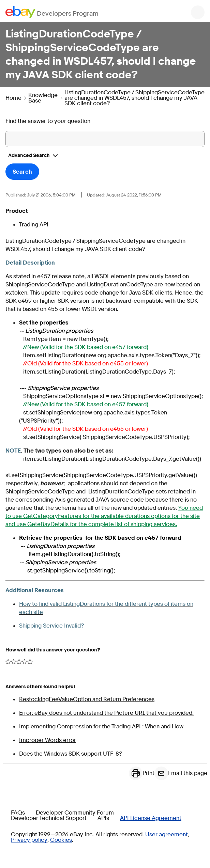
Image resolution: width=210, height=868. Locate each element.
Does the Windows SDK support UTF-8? (71, 754)
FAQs (18, 813)
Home (13, 98)
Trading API (34, 225)
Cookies (61, 840)
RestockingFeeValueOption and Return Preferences (87, 699)
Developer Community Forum (75, 813)
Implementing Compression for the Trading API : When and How (101, 727)
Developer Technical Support (49, 818)
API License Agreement (151, 818)
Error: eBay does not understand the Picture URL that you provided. (106, 713)
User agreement (167, 835)
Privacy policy (29, 840)
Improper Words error (48, 740)
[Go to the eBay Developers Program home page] (52, 12)
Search (22, 172)
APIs (103, 818)
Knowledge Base (43, 98)
